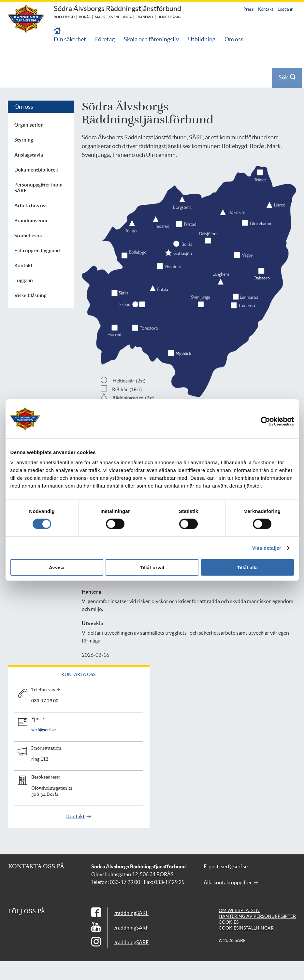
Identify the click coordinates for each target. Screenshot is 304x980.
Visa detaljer (267, 548)
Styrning (24, 140)
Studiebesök (28, 235)
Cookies (229, 922)
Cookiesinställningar (246, 928)
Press (249, 9)
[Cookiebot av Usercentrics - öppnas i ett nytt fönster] (270, 421)
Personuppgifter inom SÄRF (38, 188)
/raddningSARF (131, 913)
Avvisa (57, 567)
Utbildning (202, 39)
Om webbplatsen (239, 910)
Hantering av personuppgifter (257, 916)
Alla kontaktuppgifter (231, 882)
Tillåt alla (247, 567)
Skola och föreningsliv (151, 39)
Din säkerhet (70, 39)
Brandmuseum (31, 221)
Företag (105, 39)
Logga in (285, 9)
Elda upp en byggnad (37, 250)
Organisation (29, 125)
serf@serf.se (43, 730)
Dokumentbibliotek (36, 170)
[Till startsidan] (57, 31)
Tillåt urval (152, 567)
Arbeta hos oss (31, 206)
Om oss (234, 39)
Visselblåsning (30, 295)
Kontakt (266, 9)
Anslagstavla (29, 155)
